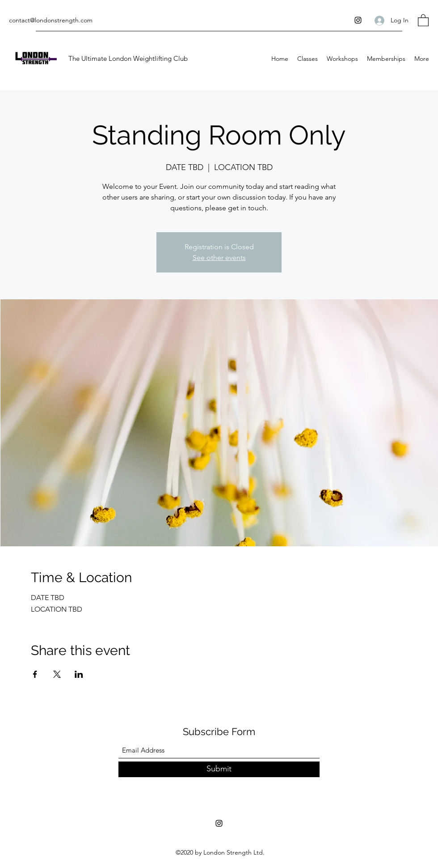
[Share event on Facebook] (35, 674)
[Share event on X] (57, 674)
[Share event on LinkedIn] (79, 674)
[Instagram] (358, 20)
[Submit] (219, 769)
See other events (219, 257)
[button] (423, 20)
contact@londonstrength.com (51, 20)
